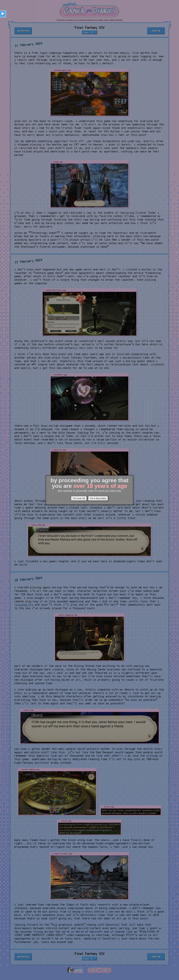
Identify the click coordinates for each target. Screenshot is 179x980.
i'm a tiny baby (98, 498)
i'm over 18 (79, 498)
